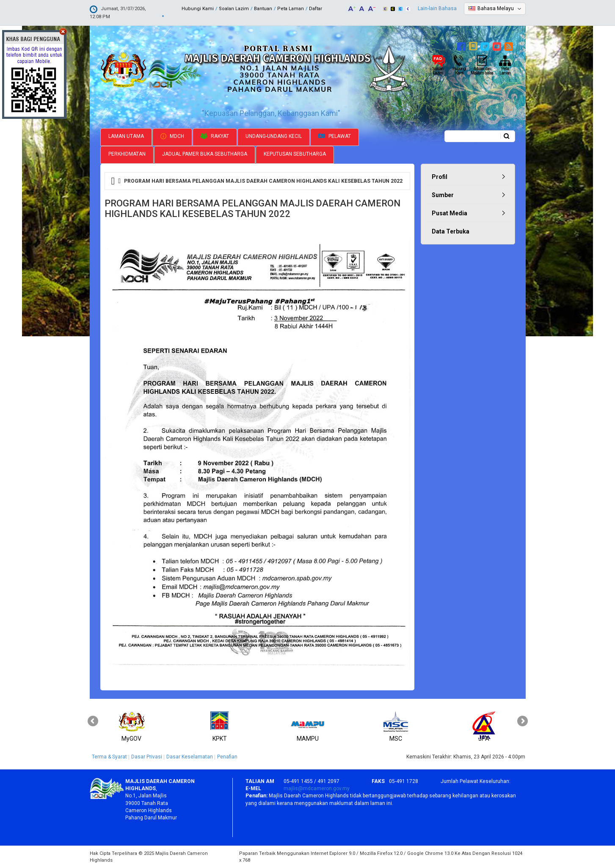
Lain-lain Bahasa (437, 8)
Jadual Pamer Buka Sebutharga (205, 154)
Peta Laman (291, 9)
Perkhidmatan (127, 154)
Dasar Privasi (147, 757)
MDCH (172, 136)
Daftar (316, 9)
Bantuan (263, 9)
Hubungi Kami (198, 9)
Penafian (227, 757)
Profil (440, 177)
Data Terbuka (451, 231)
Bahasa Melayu (496, 8)
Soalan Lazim (234, 9)
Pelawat (335, 136)
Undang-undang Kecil (274, 136)
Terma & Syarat (109, 757)
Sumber (443, 195)
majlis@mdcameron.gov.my (317, 788)
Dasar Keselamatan (190, 757)
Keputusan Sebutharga (295, 154)
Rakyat (215, 136)
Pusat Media (450, 213)
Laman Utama (126, 136)
